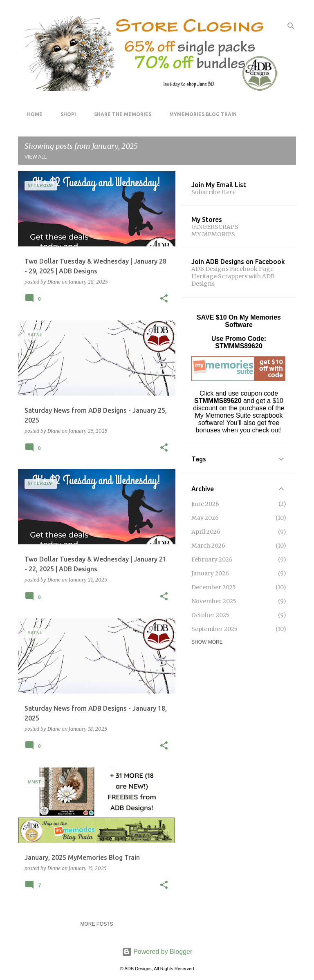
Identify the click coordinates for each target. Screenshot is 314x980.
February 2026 (212, 559)
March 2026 (208, 546)
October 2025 (210, 615)
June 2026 (205, 504)
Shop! (66, 114)
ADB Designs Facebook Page (232, 269)
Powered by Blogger (157, 952)
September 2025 (214, 629)
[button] (164, 299)
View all (36, 157)
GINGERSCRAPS (215, 227)
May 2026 (205, 518)
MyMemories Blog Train (201, 114)
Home (32, 114)
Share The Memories (120, 114)
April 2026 (206, 532)
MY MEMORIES (213, 234)
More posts (96, 924)
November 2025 (214, 601)
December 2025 (214, 587)
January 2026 (210, 573)
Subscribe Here (213, 192)
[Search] (291, 26)
